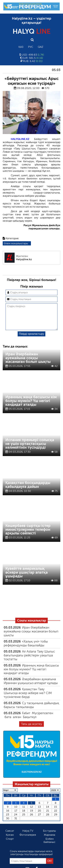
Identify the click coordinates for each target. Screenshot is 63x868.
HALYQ (32, 31)
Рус (31, 47)
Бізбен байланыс (49, 846)
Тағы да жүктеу (32, 729)
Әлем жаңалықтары (16, 243)
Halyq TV (28, 836)
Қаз (21, 47)
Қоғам (10, 840)
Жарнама (49, 840)
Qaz (40, 47)
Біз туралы (49, 836)
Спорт (10, 844)
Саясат (10, 836)
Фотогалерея (28, 840)
